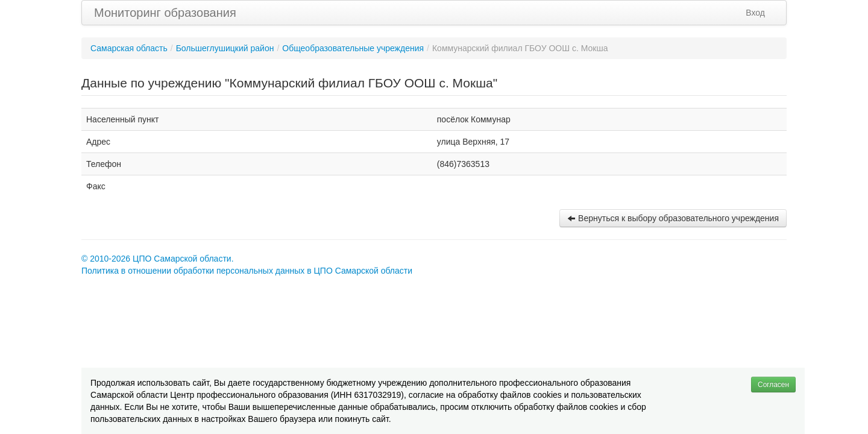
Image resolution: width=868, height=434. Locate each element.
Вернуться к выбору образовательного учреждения (673, 218)
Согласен (773, 385)
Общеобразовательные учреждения (353, 48)
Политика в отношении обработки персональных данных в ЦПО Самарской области (247, 271)
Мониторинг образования (165, 13)
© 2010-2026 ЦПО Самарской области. (158, 259)
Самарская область (129, 48)
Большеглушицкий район (225, 48)
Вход (755, 13)
